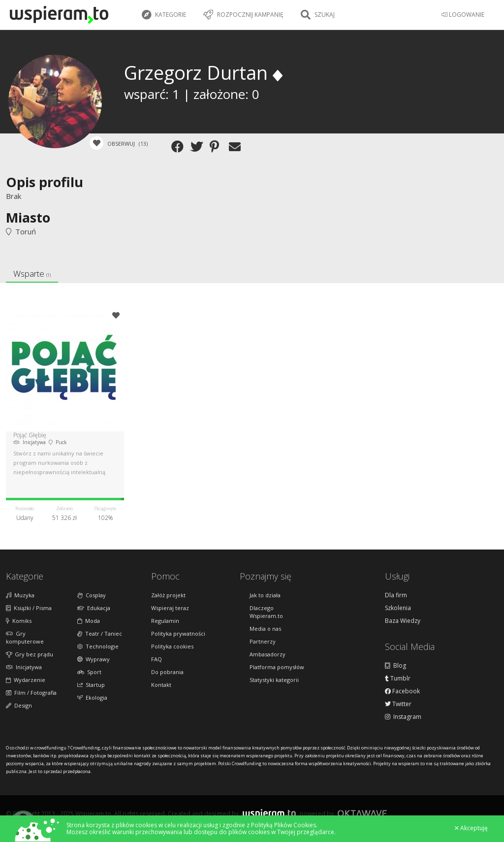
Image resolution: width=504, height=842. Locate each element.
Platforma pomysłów (277, 667)
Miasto (28, 217)
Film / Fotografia (31, 693)
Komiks (19, 621)
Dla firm (396, 595)
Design (19, 705)
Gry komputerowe (25, 637)
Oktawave (362, 813)
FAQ (157, 659)
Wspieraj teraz (170, 608)
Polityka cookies (172, 646)
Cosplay (92, 595)
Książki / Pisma (29, 608)
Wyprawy (94, 659)
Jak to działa (265, 595)
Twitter (398, 704)
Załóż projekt (168, 595)
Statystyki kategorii (274, 680)
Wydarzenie (26, 680)
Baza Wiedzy (403, 621)
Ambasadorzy (268, 654)
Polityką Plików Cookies (283, 825)
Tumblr (398, 679)
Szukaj (318, 15)
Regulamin (165, 621)
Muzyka (20, 595)
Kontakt (161, 685)
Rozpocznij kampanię (243, 15)
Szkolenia (398, 608)
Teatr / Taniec (100, 633)
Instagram (403, 717)
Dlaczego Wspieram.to (266, 612)
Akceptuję (471, 828)
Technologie (98, 646)
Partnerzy (263, 641)
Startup (91, 685)
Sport (89, 672)
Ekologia (92, 697)
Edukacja (94, 608)
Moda (89, 621)
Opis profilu (45, 182)
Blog (395, 666)
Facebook (402, 691)
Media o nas (265, 629)
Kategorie (164, 15)
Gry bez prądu (30, 654)
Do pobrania (167, 672)
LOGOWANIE (463, 15)
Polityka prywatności (178, 633)
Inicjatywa (24, 667)
